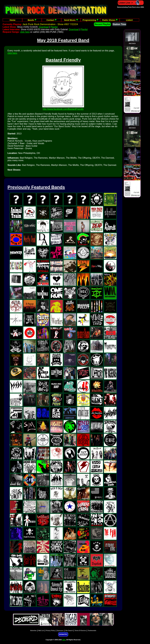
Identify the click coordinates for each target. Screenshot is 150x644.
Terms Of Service (80, 631)
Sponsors (60, 631)
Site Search (69, 631)
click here (25, 32)
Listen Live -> (131, 3)
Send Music (71, 20)
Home (13, 20)
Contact (51, 20)
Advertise (33, 631)
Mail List (41, 631)
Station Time (119, 24)
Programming (90, 20)
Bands (32, 20)
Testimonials (92, 631)
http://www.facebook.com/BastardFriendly (63, 109)
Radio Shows (110, 20)
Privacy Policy (51, 631)
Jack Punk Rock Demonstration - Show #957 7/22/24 (50, 24)
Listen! (129, 20)
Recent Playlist (102, 24)
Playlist (54, 27)
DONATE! (63, 634)
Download (44, 27)
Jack (64, 640)
